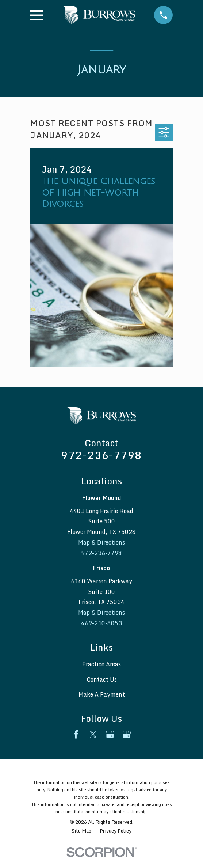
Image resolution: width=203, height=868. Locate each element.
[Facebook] (76, 734)
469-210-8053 (101, 623)
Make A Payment (102, 694)
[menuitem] (81, 831)
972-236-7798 (101, 455)
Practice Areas (101, 664)
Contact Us (102, 679)
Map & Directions (101, 542)
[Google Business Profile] (110, 734)
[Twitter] (93, 734)
